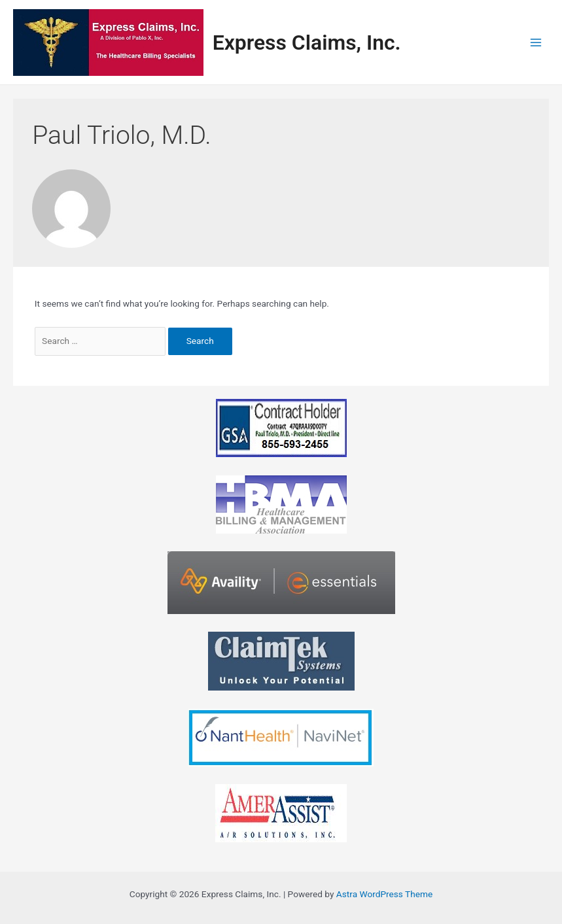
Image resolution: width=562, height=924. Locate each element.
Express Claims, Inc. (307, 43)
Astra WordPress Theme (384, 894)
